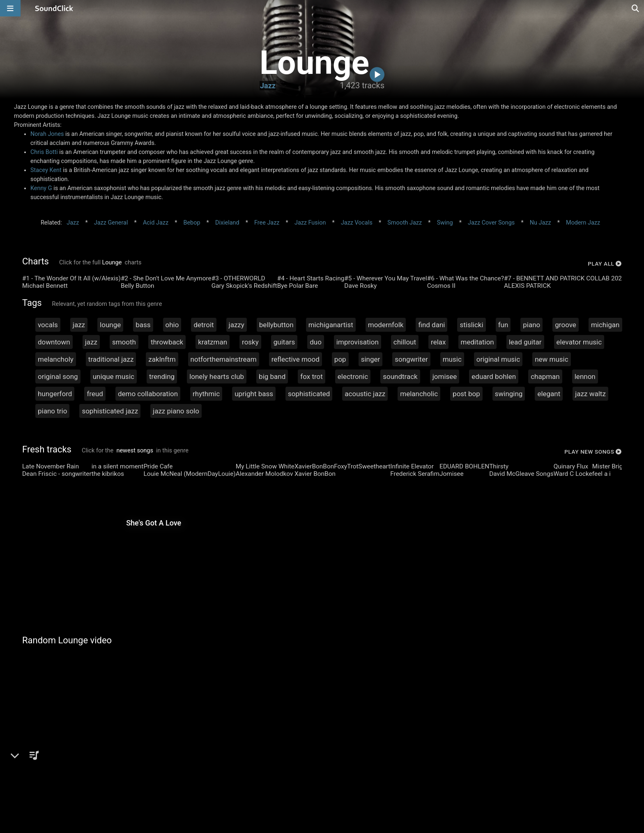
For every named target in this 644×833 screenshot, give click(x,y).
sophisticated (309, 394)
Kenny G (41, 188)
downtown (54, 342)
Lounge (112, 263)
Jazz (268, 86)
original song (58, 376)
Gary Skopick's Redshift (244, 286)
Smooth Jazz (405, 223)
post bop (466, 394)
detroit (204, 325)
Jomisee (452, 474)
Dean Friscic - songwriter (57, 474)
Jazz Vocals (357, 223)
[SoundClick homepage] (54, 8)
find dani (431, 325)
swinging (509, 394)
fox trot (312, 376)
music (452, 359)
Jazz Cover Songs (491, 223)
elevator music (579, 342)
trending (162, 376)
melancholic (419, 394)
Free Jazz (267, 223)
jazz (79, 325)
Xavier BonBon (315, 474)
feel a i (601, 474)
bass (143, 325)
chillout (405, 342)
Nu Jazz (540, 223)
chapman (545, 376)
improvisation (358, 342)
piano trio (52, 411)
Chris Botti (44, 152)
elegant (549, 394)
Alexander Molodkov (264, 474)
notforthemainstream (224, 359)
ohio (172, 325)
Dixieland (227, 223)
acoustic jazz (365, 394)
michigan (605, 325)
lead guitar (525, 342)
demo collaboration (148, 394)
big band (272, 376)
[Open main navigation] (10, 8)
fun (503, 325)
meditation (477, 342)
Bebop (192, 223)
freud (95, 394)
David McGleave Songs (521, 474)
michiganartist (331, 325)
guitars (284, 342)
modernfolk (386, 325)
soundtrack (400, 376)
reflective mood (296, 359)
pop (340, 359)
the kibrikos (108, 474)
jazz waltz (590, 394)
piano (531, 325)
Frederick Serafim (415, 474)
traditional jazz (111, 359)
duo (316, 342)
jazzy (237, 325)
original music (498, 359)
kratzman (213, 342)
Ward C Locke (573, 474)
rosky (250, 342)
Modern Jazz (583, 223)
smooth (124, 342)
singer (371, 359)
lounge (110, 325)
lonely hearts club (217, 376)
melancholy (56, 359)
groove (566, 325)
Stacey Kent (46, 170)
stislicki (471, 325)
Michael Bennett (45, 286)
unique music (114, 376)
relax (438, 342)
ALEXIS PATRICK (527, 286)
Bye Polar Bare (298, 286)
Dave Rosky (360, 286)
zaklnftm (162, 359)
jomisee (445, 376)
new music (551, 359)
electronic (353, 376)
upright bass (254, 394)
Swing (445, 223)
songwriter (411, 359)
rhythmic (206, 394)
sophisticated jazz (110, 411)
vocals (48, 325)
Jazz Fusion (310, 223)
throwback (167, 342)
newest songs (135, 451)
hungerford (55, 394)
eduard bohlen (494, 376)
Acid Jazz (156, 223)
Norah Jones (47, 134)
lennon (585, 376)
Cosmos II (441, 286)
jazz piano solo (176, 411)
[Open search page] (636, 8)
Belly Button (138, 286)
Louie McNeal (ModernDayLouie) (189, 474)
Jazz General (111, 223)
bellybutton (276, 325)
